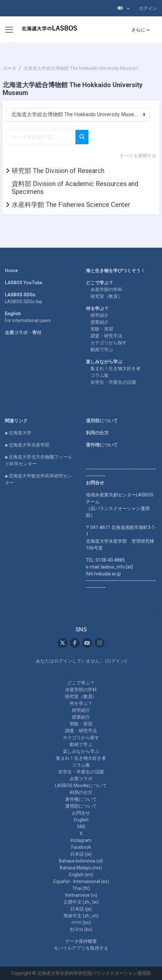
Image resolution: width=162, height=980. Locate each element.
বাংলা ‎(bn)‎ (81, 923)
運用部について (102, 421)
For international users (28, 320)
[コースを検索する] (41, 137)
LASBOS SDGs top (24, 302)
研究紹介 (100, 315)
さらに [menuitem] (138, 30)
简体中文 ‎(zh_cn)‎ (81, 916)
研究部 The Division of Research (58, 171)
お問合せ (81, 813)
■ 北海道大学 (18, 433)
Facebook (81, 847)
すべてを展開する (138, 156)
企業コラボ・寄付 (23, 333)
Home (11, 271)
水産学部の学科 (106, 289)
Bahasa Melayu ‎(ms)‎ (81, 868)
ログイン (148, 8)
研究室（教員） (106, 296)
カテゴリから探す (109, 343)
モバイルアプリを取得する (81, 948)
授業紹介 (100, 322)
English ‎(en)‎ (81, 875)
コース (9, 68)
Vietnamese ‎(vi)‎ (81, 895)
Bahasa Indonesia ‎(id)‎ (81, 861)
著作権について (102, 445)
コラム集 (100, 375)
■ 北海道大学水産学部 (27, 445)
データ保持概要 (81, 941)
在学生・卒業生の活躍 (113, 382)
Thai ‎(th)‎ (81, 888)
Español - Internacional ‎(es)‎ (81, 881)
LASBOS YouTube (24, 283)
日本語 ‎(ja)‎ (81, 854)
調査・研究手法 (106, 336)
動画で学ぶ (102, 350)
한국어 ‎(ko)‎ (81, 929)
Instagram (81, 840)
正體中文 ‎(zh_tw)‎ (81, 902)
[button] (124, 8)
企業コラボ (81, 779)
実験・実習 (102, 329)
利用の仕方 (97, 433)
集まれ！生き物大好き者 (115, 368)
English (81, 820)
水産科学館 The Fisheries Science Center (71, 205)
